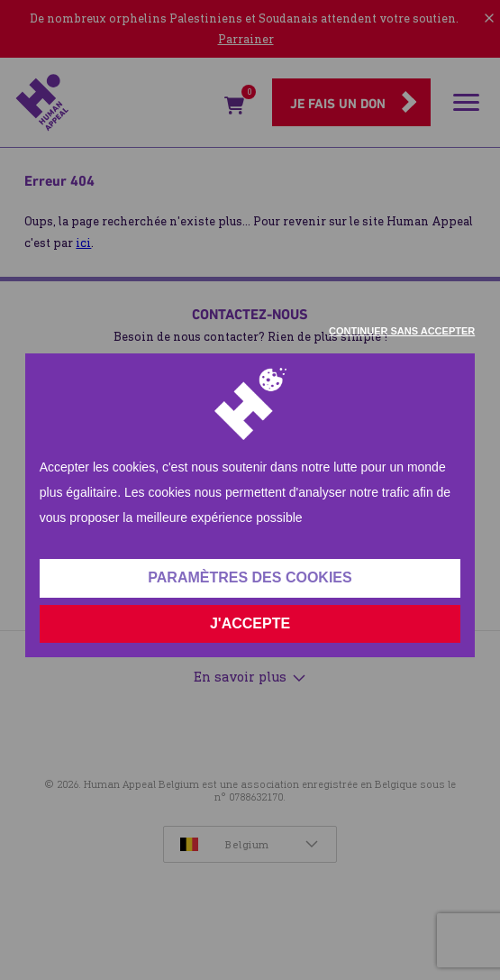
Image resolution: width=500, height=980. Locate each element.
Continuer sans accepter (402, 331)
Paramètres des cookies (250, 577)
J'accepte (250, 623)
